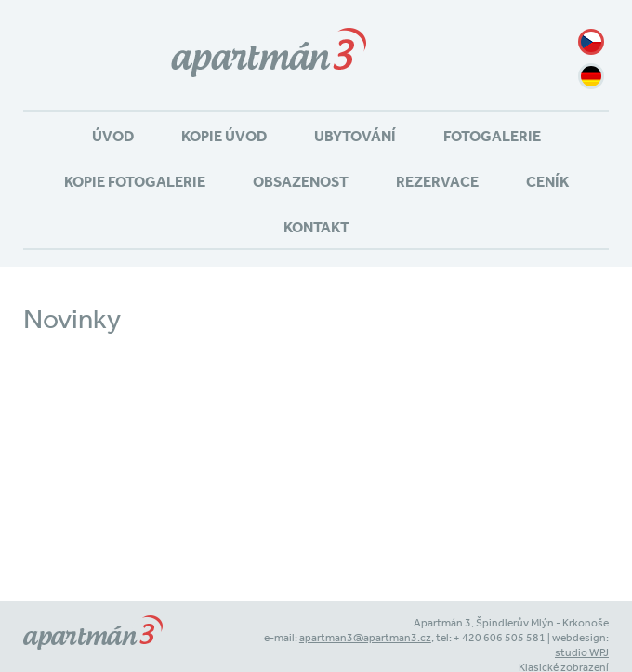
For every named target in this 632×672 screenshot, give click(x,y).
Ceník (547, 181)
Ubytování (355, 136)
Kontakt (316, 227)
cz (591, 42)
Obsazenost (301, 181)
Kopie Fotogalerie (135, 181)
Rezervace (437, 181)
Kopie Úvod (224, 136)
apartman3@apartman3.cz (365, 638)
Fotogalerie (492, 136)
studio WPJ (582, 652)
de (591, 76)
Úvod (113, 136)
